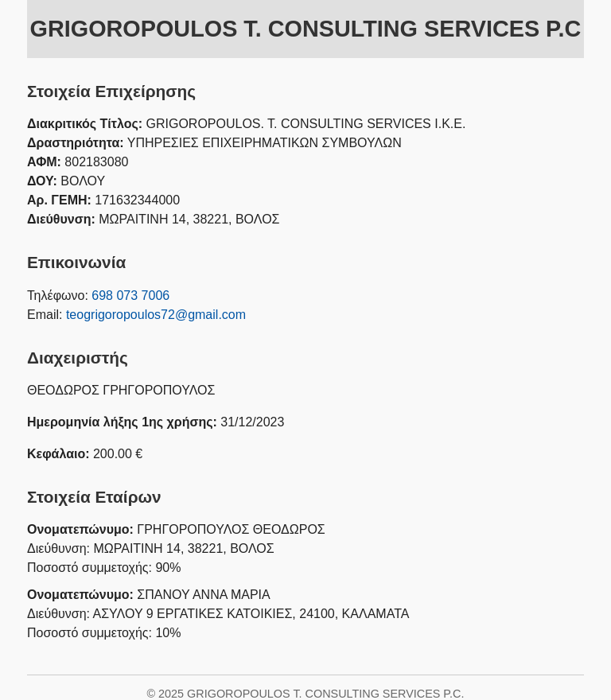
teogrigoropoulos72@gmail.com (156, 315)
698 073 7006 (130, 296)
